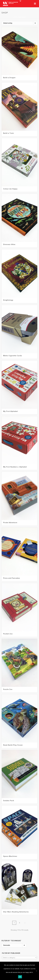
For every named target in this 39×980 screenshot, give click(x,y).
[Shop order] (19, 23)
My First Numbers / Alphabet (15, 467)
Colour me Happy (10, 189)
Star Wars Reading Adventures (16, 912)
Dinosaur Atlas (9, 244)
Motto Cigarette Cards (13, 356)
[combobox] (19, 958)
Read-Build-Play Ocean (13, 745)
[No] (36, 971)
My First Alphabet (11, 411)
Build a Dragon (9, 78)
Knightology (8, 300)
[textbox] (19, 958)
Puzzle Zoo (8, 689)
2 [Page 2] (20, 923)
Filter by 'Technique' (11, 941)
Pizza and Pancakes (12, 578)
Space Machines (10, 856)
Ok (20, 977)
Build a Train (9, 133)
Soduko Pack (9, 801)
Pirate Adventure (10, 523)
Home (15, 17)
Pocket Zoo (8, 634)
